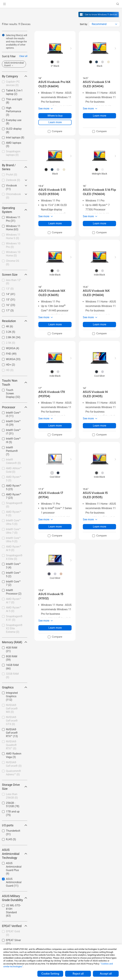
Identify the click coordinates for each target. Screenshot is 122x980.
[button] (4, 4)
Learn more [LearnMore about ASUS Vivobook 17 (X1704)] (55, 527)
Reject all (78, 974)
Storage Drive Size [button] (15, 787)
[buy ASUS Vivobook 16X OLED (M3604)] (99, 293)
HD (10, 370)
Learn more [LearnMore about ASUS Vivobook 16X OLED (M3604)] (100, 324)
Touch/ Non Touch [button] (15, 383)
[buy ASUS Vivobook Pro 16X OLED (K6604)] (55, 84)
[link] (61, 4)
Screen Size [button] (15, 275)
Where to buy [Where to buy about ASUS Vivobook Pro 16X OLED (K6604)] (55, 116)
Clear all (23, 56)
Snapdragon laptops (13, 153)
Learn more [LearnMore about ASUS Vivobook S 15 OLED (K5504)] (55, 223)
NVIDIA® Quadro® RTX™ (11, 745)
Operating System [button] (15, 210)
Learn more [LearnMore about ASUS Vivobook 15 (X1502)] (55, 628)
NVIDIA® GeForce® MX (12, 709)
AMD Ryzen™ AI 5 (14, 609)
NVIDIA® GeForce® (14, 764)
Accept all (106, 974)
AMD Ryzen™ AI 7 (14, 601)
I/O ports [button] (15, 825)
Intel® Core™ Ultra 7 (13, 531)
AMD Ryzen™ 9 (14, 514)
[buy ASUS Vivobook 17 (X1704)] (55, 495)
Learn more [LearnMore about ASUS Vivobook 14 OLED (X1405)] (100, 426)
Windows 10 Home (13, 254)
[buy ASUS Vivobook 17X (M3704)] (55, 394)
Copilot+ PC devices (13, 83)
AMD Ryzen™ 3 (14, 479)
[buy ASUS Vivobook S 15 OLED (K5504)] (55, 192)
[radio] (52, 62)
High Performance (13, 111)
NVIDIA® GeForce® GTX (12, 721)
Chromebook (13, 196)
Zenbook (13, 180)
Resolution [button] (15, 321)
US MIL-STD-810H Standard (13, 911)
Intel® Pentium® (12, 451)
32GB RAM (12, 676)
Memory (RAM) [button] (15, 642)
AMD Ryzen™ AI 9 (14, 548)
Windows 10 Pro (13, 245)
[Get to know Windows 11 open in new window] (99, 18)
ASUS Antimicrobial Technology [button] (15, 854)
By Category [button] (15, 76)
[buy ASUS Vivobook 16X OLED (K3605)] (55, 293)
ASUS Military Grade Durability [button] (15, 898)
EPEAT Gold (13, 933)
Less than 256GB (12, 796)
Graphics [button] (15, 687)
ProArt (12, 175)
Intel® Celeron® (13, 461)
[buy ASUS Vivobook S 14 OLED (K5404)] (99, 84)
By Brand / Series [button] (15, 167)
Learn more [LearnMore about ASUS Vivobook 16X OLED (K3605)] (55, 324)
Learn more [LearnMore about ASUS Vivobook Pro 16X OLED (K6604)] (55, 122)
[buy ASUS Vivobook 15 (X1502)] (55, 596)
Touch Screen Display (13, 393)
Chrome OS (13, 263)
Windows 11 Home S (13, 236)
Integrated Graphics (12, 696)
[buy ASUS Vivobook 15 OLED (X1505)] (99, 495)
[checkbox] (15, 84)
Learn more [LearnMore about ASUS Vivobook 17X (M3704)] (55, 426)
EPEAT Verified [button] (15, 926)
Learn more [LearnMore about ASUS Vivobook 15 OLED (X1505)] (100, 527)
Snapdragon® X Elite (14, 557)
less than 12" (13, 282)
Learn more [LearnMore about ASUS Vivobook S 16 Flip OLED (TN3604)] (100, 223)
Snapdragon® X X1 (14, 618)
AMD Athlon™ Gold (14, 470)
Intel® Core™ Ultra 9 (13, 540)
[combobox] (104, 24)
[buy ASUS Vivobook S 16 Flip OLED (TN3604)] (99, 192)
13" (10, 289)
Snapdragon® (14, 505)
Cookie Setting (50, 974)
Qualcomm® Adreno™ (13, 773)
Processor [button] (15, 407)
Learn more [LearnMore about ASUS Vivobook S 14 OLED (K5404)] (100, 116)
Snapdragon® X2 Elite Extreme (14, 629)
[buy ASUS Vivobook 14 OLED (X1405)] (99, 394)
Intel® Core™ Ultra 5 (13, 522)
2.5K (11, 343)
